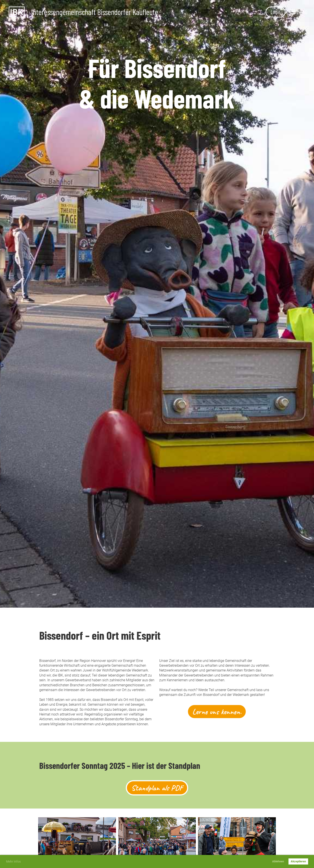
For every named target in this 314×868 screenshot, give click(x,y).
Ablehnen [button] (278, 861)
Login (276, 12)
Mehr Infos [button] (13, 861)
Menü (299, 12)
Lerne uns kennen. (217, 712)
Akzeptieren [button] (298, 861)
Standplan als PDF (157, 788)
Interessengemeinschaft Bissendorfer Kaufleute (95, 12)
